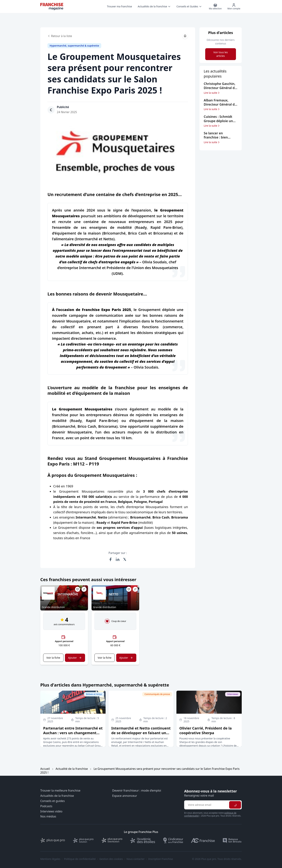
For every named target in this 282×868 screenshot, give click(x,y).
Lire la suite (212, 93)
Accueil (45, 769)
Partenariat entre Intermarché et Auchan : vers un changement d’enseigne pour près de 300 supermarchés (73, 735)
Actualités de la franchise (57, 796)
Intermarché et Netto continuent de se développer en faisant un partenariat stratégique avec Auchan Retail (141, 735)
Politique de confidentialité (80, 859)
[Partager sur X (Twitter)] (125, 559)
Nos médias (48, 816)
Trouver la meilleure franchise (60, 791)
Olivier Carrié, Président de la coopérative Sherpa (205, 730)
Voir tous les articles (220, 54)
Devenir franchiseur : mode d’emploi (137, 791)
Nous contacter (135, 859)
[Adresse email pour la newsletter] (206, 805)
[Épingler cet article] (185, 36)
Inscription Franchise (161, 859)
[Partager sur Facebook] (110, 559)
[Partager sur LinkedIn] (118, 559)
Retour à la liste (60, 36)
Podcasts (46, 806)
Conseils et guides (53, 801)
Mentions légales (50, 859)
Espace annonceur (125, 796)
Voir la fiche (53, 658)
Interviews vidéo (51, 811)
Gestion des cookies (111, 859)
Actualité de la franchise (72, 769)
